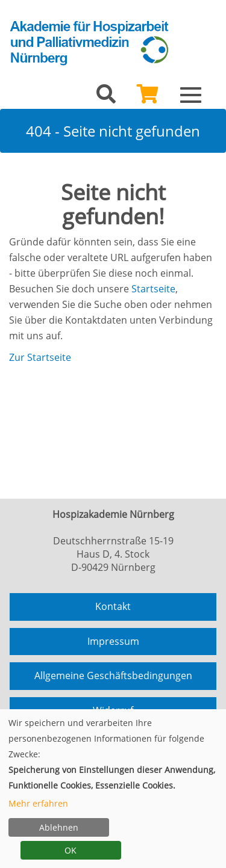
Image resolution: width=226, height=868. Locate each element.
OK (71, 850)
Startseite (153, 289)
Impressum (113, 641)
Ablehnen (59, 827)
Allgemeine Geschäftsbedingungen (113, 676)
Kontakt (113, 606)
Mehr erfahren (38, 803)
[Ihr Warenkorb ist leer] (148, 97)
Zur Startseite (40, 357)
